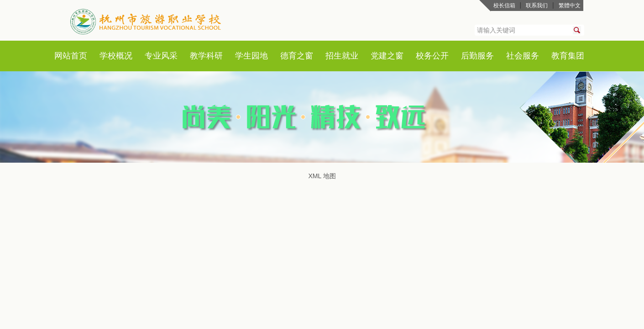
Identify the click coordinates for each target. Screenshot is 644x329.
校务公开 (432, 56)
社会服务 (523, 56)
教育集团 (568, 56)
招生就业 (342, 56)
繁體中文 (570, 5)
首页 (79, 56)
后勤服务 (477, 56)
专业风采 (161, 56)
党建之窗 (387, 56)
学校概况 (116, 56)
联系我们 (537, 5)
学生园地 (251, 56)
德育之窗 (297, 56)
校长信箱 (504, 5)
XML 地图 (322, 176)
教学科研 (206, 56)
